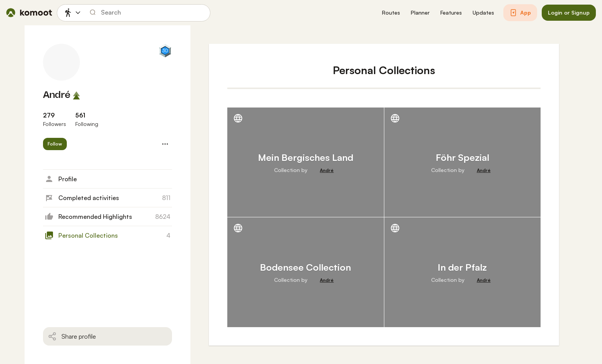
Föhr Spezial (462, 157)
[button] (391, 13)
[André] (327, 170)
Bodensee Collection (305, 267)
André (57, 95)
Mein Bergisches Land (306, 157)
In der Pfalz (462, 267)
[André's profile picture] (61, 62)
